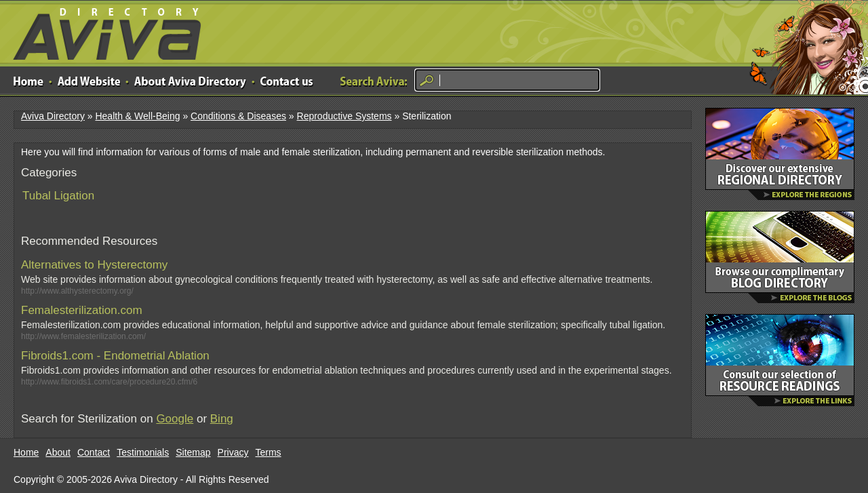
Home (26, 452)
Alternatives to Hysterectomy (94, 265)
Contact (94, 452)
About (58, 452)
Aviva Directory (102, 31)
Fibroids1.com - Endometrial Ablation (115, 356)
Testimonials (143, 452)
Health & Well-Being (137, 116)
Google (175, 419)
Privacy (233, 452)
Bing (222, 419)
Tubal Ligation (58, 196)
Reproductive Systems (344, 116)
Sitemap (193, 452)
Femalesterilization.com (82, 310)
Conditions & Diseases (238, 116)
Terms (269, 452)
